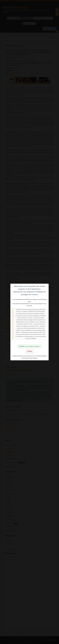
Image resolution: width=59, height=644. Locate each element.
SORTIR (30, 351)
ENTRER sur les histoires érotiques (29, 346)
